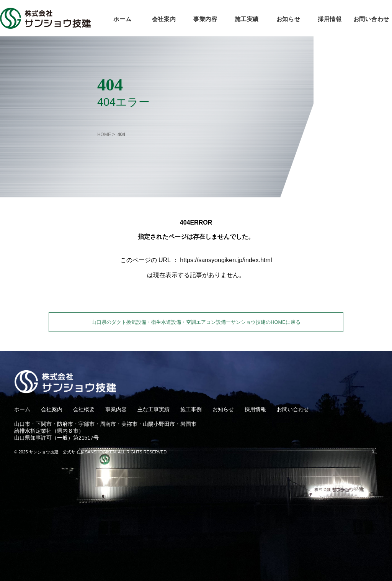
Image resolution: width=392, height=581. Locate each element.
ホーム (122, 19)
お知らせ (288, 19)
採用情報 (330, 19)
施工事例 (191, 409)
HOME (104, 135)
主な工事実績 (154, 409)
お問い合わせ (372, 19)
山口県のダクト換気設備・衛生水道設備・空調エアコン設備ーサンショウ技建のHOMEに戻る (196, 322)
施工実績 (247, 19)
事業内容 (205, 19)
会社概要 (84, 409)
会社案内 (164, 19)
